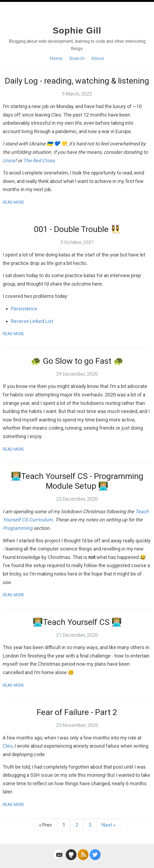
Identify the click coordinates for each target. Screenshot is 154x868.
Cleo (8, 746)
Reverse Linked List (32, 321)
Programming (18, 528)
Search (77, 58)
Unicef (10, 161)
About (98, 58)
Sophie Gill (77, 30)
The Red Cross (39, 161)
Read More (13, 202)
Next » (108, 825)
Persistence (24, 309)
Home (56, 58)
